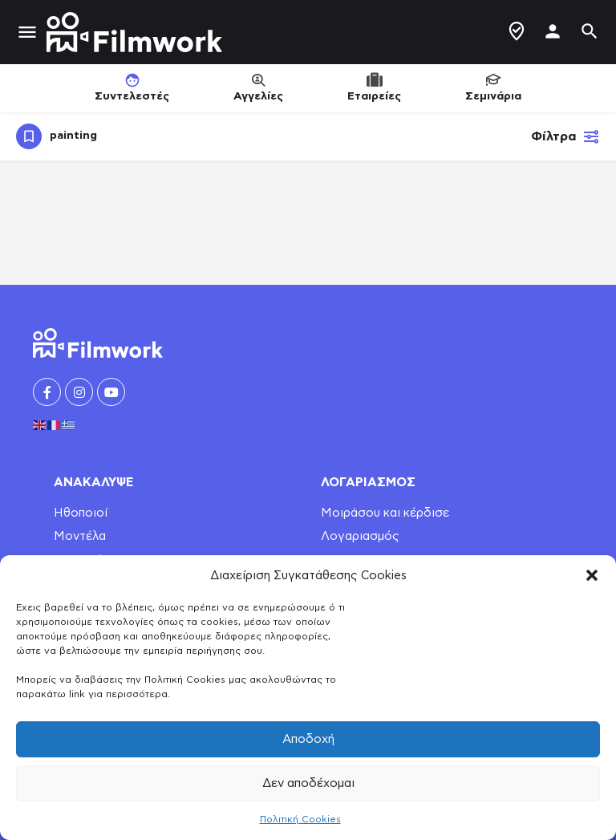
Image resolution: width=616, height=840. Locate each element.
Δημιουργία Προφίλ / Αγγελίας (517, 31)
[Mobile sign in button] (553, 31)
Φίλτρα (565, 136)
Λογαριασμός (360, 536)
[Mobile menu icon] (27, 32)
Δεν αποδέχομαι (308, 783)
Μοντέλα (80, 536)
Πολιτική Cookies (300, 819)
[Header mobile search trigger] (590, 31)
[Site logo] (136, 32)
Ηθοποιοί (81, 513)
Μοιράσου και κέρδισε (385, 513)
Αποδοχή (308, 739)
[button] (592, 575)
